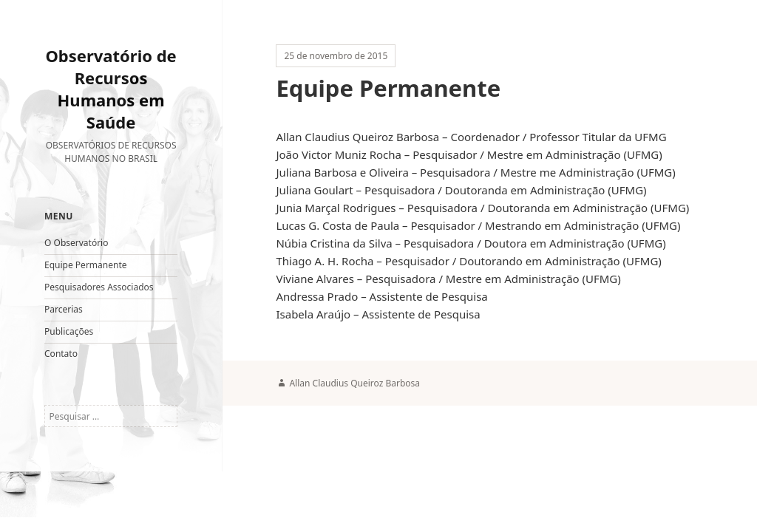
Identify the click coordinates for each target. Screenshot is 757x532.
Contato (61, 354)
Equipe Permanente (85, 265)
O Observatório (76, 243)
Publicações (69, 331)
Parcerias (64, 309)
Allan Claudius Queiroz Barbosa (354, 383)
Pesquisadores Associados (99, 287)
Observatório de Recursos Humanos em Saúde (111, 89)
